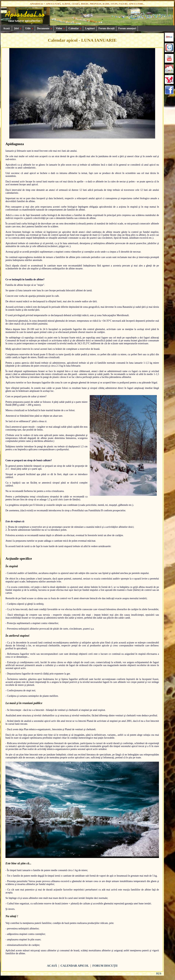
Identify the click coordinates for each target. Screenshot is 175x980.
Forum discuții (106, 28)
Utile (29, 28)
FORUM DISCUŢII (105, 966)
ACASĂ (52, 966)
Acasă (6, 28)
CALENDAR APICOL (75, 966)
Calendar (75, 28)
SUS (159, 974)
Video (60, 28)
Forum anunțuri (127, 28)
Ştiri (18, 28)
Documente (44, 28)
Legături (90, 28)
